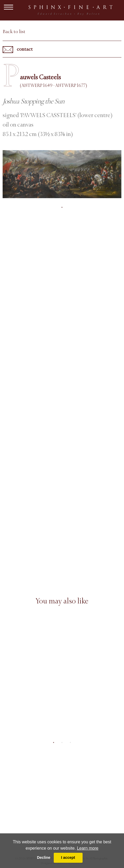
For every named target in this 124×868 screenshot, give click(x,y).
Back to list (14, 31)
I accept (68, 858)
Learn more (88, 848)
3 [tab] (71, 743)
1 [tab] (62, 207)
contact (18, 50)
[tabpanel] (62, 174)
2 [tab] (62, 743)
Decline (44, 858)
